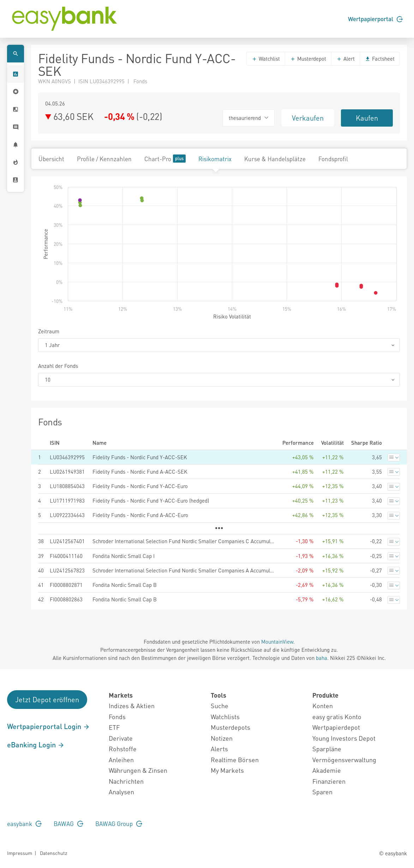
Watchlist (266, 59)
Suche (220, 706)
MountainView (277, 642)
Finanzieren (329, 781)
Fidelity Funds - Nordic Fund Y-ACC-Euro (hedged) (151, 500)
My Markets (227, 770)
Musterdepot (308, 59)
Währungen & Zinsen (138, 770)
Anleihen (121, 760)
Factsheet (380, 59)
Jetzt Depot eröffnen (47, 699)
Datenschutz (53, 853)
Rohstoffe (123, 749)
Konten (323, 706)
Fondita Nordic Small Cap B (125, 585)
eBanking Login (36, 745)
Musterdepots (230, 727)
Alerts (219, 749)
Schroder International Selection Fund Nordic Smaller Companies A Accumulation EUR (184, 570)
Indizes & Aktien (132, 706)
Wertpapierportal (375, 19)
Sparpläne (327, 749)
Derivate (121, 738)
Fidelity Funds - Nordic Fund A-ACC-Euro (140, 515)
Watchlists (225, 717)
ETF (114, 727)
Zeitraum (49, 331)
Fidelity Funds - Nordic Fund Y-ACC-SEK (140, 457)
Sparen (322, 792)
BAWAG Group (119, 824)
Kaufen (367, 118)
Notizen (222, 738)
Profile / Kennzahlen (104, 159)
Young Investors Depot (344, 738)
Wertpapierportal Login (49, 726)
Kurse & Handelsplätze (275, 159)
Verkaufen (308, 118)
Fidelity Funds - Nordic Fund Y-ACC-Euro (140, 486)
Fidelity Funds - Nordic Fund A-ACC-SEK (140, 472)
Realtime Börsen (235, 760)
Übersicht (51, 159)
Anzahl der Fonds (58, 366)
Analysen (121, 792)
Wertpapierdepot (336, 727)
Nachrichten (126, 781)
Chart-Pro (165, 159)
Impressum (20, 853)
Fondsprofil (333, 159)
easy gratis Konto (337, 717)
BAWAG (68, 824)
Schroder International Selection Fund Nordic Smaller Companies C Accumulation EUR (184, 541)
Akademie (327, 770)
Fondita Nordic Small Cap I (124, 556)
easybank (24, 824)
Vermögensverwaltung (344, 760)
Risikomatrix (215, 159)
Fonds (117, 717)
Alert (346, 59)
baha (322, 658)
